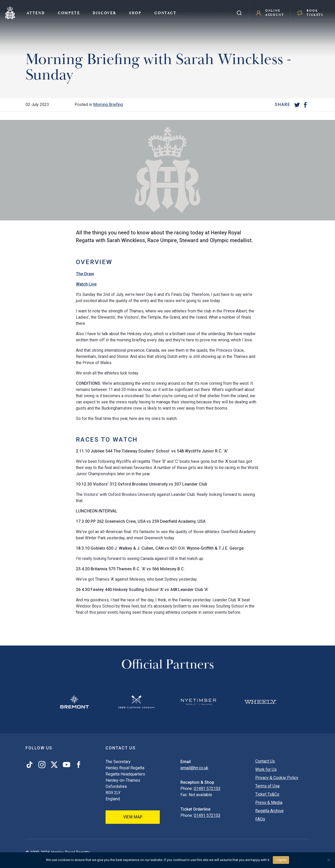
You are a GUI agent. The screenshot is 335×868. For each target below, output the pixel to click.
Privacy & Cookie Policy (277, 778)
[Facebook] (305, 105)
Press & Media (269, 802)
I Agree (281, 860)
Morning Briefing (108, 105)
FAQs (260, 819)
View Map (133, 817)
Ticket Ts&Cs (267, 794)
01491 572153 (207, 789)
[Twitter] (297, 105)
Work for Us (266, 769)
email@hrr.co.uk (194, 768)
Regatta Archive (269, 811)
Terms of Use (268, 786)
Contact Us (265, 761)
